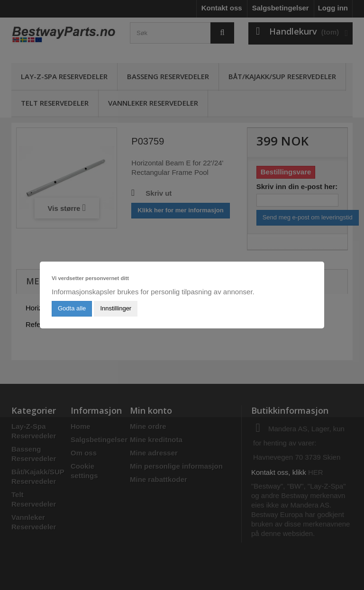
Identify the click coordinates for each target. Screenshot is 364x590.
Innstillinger (116, 308)
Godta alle (72, 308)
